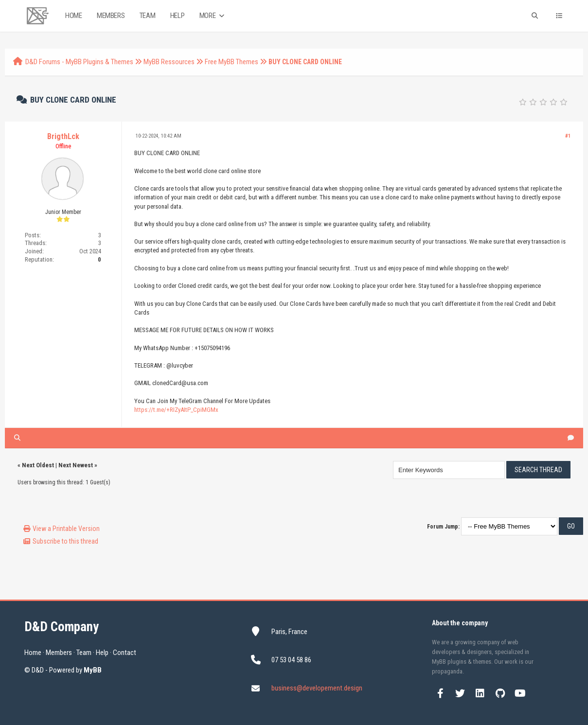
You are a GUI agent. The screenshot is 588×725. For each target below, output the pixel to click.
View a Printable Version (66, 529)
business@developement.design (317, 688)
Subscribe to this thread (65, 541)
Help (177, 16)
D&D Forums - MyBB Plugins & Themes (79, 62)
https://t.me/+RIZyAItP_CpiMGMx (176, 410)
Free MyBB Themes (232, 62)
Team (147, 16)
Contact (125, 653)
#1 (568, 136)
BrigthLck (63, 136)
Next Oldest (38, 465)
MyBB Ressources (169, 62)
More (213, 16)
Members (111, 16)
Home (73, 16)
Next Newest (76, 465)
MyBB (93, 670)
